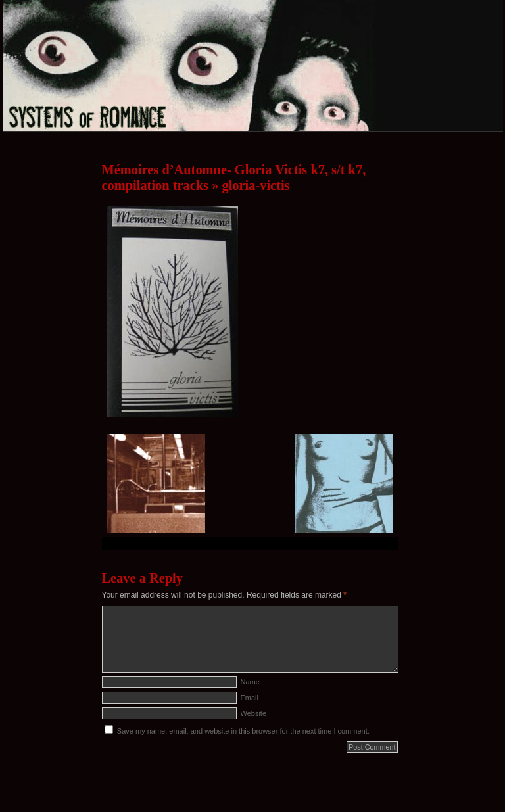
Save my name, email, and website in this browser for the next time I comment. (243, 731)
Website (254, 713)
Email (250, 698)
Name (250, 682)
